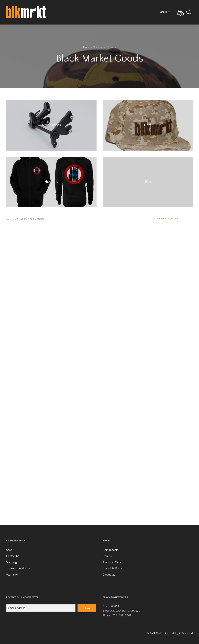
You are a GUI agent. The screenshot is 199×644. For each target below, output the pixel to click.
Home (87, 47)
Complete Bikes (112, 568)
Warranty (12, 575)
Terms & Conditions (18, 568)
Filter (14, 219)
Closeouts (109, 575)
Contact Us (13, 556)
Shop (9, 550)
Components (111, 550)
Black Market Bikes (160, 633)
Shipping (11, 562)
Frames (107, 556)
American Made (112, 562)
